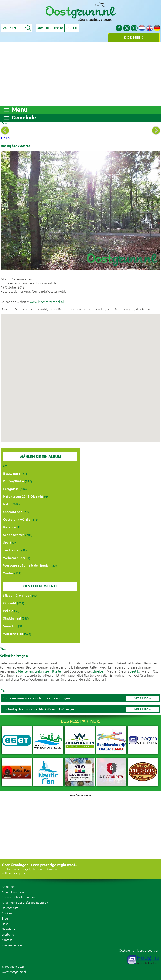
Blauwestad (12, 474)
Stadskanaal (12, 618)
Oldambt (10, 603)
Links (5, 924)
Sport (7, 543)
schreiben (98, 672)
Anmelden (44, 28)
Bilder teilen (24, 672)
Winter (8, 573)
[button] (80, 374)
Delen (5, 138)
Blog (5, 919)
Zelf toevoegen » (14, 873)
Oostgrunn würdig (17, 520)
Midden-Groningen (17, 595)
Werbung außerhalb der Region (27, 565)
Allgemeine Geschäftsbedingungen (25, 903)
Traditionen (12, 550)
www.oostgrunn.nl (14, 972)
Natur (7, 504)
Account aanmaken (14, 892)
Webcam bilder (14, 558)
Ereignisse (11, 489)
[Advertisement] (80, 74)
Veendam (10, 626)
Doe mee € (134, 38)
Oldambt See (13, 512)
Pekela (8, 611)
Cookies (7, 913)
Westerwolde (13, 634)
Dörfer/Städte (14, 481)
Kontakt (72, 28)
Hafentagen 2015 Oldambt (23, 497)
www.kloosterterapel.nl (47, 302)
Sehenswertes (14, 535)
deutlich (136, 672)
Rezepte (9, 527)
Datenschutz (10, 908)
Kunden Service (12, 945)
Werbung (8, 935)
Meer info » (142, 698)
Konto (59, 28)
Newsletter (9, 929)
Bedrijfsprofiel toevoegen (19, 897)
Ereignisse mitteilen (49, 672)
